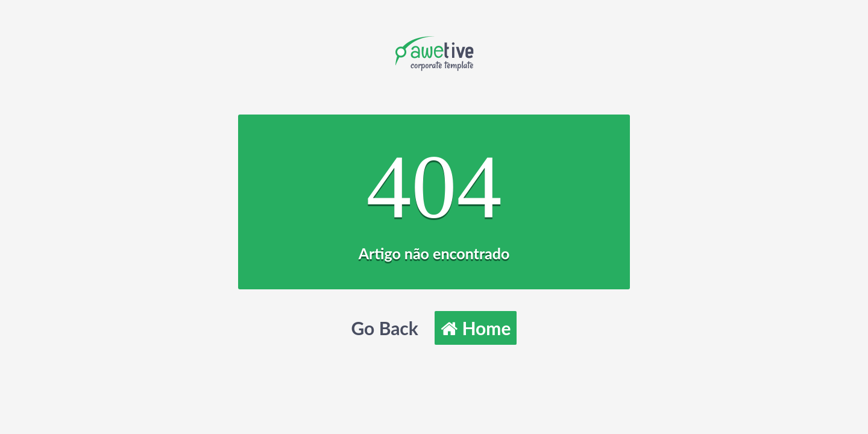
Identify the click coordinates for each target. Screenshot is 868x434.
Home (476, 328)
